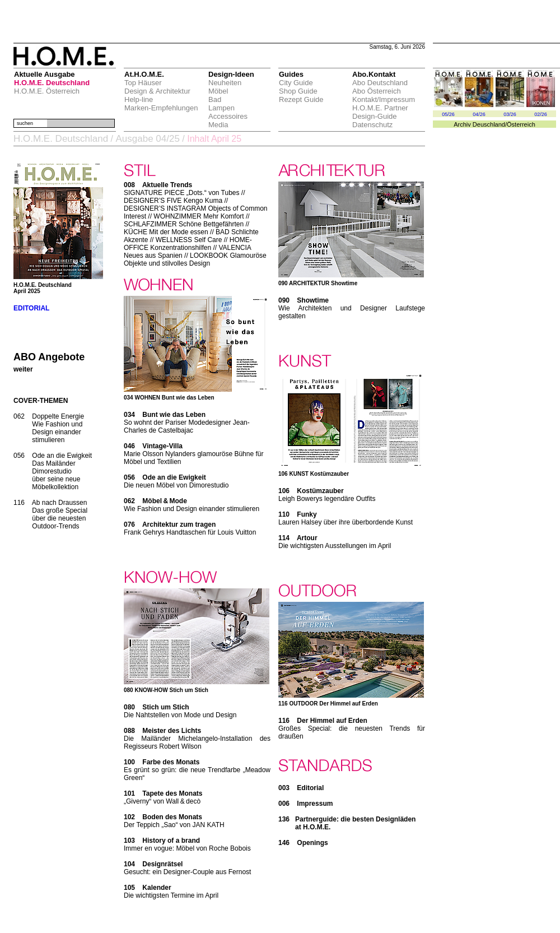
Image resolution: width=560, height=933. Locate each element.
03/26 (510, 114)
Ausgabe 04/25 (147, 139)
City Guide (296, 83)
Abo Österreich (377, 91)
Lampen (221, 108)
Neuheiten (225, 83)
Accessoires (228, 116)
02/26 (541, 114)
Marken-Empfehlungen (161, 108)
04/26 (479, 114)
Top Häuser (143, 83)
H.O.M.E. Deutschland (52, 83)
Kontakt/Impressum (384, 99)
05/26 (448, 114)
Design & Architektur (157, 91)
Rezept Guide (301, 99)
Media (218, 125)
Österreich (521, 124)
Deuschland (489, 124)
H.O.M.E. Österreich (47, 91)
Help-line (139, 99)
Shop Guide (298, 91)
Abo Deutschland (380, 83)
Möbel (218, 91)
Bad (215, 99)
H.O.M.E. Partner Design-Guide (380, 112)
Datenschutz (372, 125)
